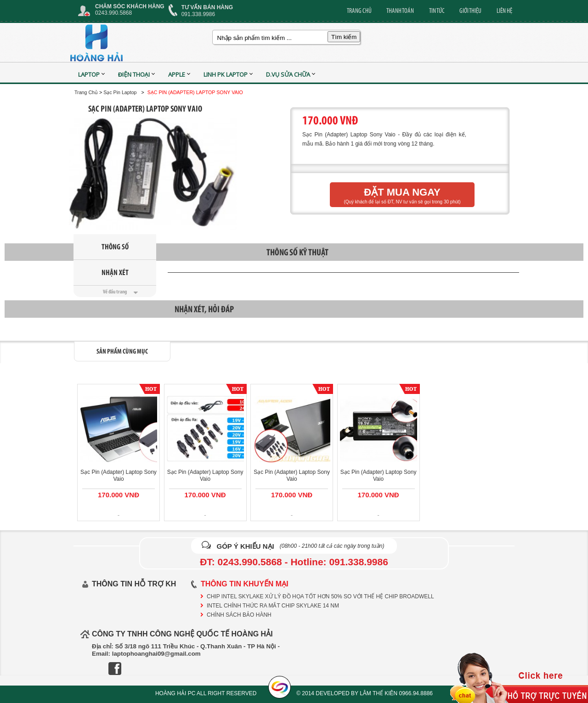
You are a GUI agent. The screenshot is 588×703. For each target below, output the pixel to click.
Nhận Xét (115, 272)
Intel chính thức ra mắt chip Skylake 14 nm (273, 606)
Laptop (89, 74)
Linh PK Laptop (226, 74)
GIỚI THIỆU (470, 11)
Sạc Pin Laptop (120, 92)
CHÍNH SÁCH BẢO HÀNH (239, 615)
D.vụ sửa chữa (288, 74)
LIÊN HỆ (504, 11)
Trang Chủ (86, 92)
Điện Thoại (134, 74)
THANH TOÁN (400, 11)
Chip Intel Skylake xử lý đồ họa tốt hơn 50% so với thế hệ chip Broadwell (320, 596)
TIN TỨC (437, 11)
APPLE (177, 74)
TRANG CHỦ (359, 11)
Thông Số (115, 247)
